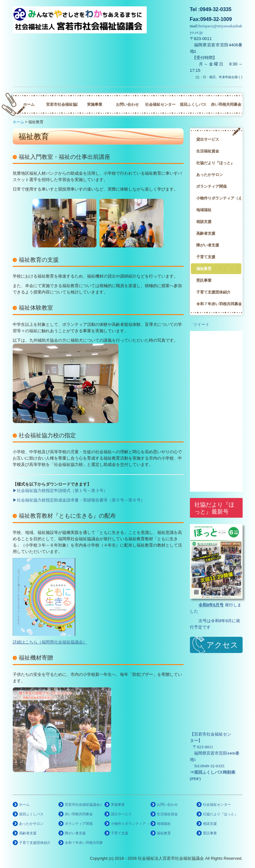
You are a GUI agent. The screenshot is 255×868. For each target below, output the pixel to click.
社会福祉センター (160, 104)
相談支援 (204, 222)
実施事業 (95, 104)
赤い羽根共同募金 (226, 104)
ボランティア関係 (211, 186)
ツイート (201, 324)
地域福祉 (204, 210)
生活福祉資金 (208, 151)
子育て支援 (206, 257)
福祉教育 (204, 269)
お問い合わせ (127, 104)
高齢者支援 (206, 233)
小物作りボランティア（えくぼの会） (219, 198)
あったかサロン (210, 175)
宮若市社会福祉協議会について (62, 104)
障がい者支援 (208, 245)
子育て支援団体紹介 (213, 292)
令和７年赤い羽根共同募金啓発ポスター (219, 304)
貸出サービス (208, 139)
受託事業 (204, 280)
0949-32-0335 (212, 766)
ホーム (29, 104)
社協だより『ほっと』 (215, 163)
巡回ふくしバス (193, 104)
